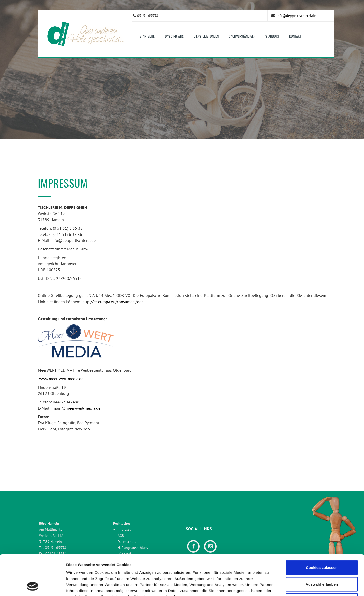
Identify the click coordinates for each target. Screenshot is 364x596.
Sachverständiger (242, 36)
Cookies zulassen (322, 530)
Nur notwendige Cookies (322, 563)
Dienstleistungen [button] (206, 36)
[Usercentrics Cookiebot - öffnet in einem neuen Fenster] (33, 586)
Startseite (147, 36)
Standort (272, 36)
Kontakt (295, 36)
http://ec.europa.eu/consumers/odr (113, 302)
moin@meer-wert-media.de (76, 408)
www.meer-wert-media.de (61, 379)
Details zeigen (269, 586)
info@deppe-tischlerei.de (296, 16)
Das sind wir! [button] (174, 36)
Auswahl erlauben (322, 546)
